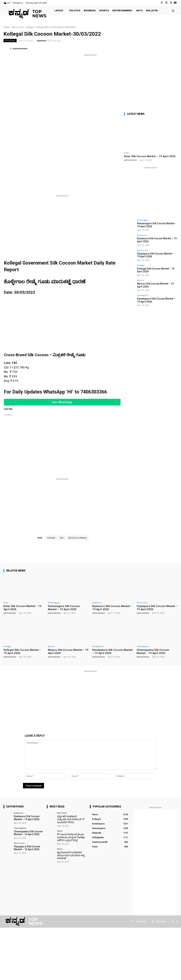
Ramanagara (143, 220)
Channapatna (143, 646)
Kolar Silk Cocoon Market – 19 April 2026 (150, 156)
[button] (173, 11)
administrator (20, 48)
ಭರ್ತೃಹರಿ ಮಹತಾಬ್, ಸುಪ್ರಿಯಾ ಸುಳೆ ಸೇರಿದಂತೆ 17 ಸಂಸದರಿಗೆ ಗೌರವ (71, 819)
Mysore (141, 279)
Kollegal (30, 27)
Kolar (127, 153)
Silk (62, 538)
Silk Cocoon (18, 27)
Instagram (161, 921)
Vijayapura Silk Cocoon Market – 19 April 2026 (156, 254)
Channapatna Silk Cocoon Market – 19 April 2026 (153, 652)
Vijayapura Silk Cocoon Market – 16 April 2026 (26, 847)
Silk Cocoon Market (77, 538)
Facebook (141, 921)
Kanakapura (143, 293)
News (60, 830)
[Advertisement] (90, 82)
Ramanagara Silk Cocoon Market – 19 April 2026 (64, 608)
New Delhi (62, 813)
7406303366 (94, 392)
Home (7, 27)
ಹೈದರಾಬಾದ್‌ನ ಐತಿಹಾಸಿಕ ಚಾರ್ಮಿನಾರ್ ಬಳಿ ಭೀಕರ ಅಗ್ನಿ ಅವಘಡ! (70, 854)
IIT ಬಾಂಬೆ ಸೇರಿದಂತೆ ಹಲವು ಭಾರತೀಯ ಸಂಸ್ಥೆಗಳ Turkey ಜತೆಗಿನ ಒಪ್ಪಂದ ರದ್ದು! (70, 836)
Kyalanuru (142, 235)
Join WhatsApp (62, 402)
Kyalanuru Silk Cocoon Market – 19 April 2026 (26, 818)
